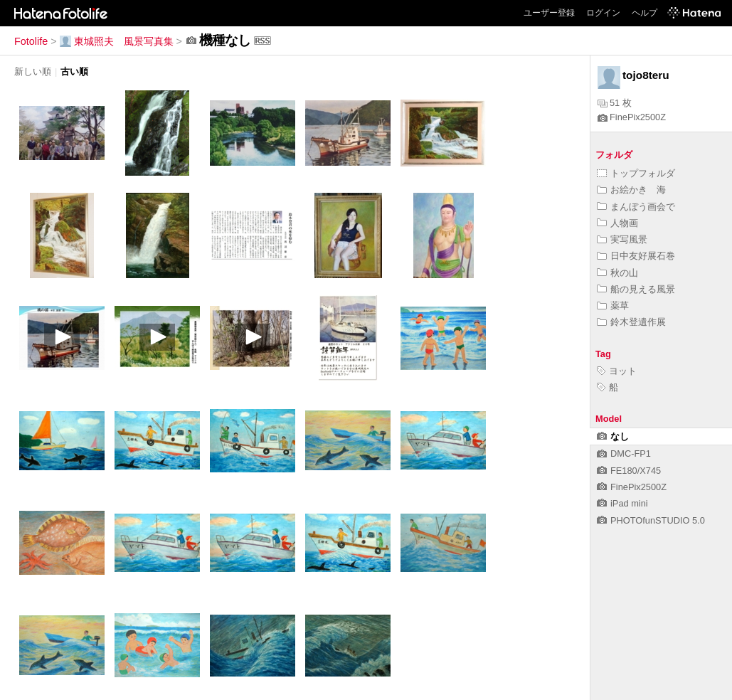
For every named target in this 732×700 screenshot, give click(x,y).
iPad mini (622, 503)
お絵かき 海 (631, 190)
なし (613, 436)
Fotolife (31, 41)
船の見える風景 (636, 289)
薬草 (613, 306)
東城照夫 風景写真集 (117, 41)
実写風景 (622, 239)
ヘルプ (645, 13)
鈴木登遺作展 (631, 322)
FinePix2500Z (632, 117)
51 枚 (615, 103)
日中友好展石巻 (636, 256)
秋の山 (617, 273)
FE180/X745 (629, 471)
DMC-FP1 (624, 454)
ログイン (603, 13)
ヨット (617, 371)
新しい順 (33, 71)
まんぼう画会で (636, 207)
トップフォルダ (636, 173)
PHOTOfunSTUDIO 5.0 (651, 520)
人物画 (617, 223)
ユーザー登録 (549, 13)
